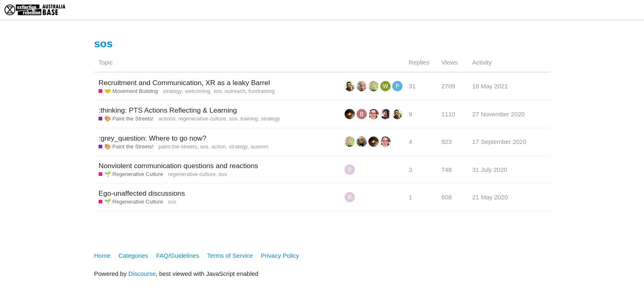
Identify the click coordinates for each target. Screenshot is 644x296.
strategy (172, 91)
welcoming (198, 91)
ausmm (260, 147)
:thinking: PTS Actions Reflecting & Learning (168, 110)
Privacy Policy (280, 256)
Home (102, 256)
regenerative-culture (202, 119)
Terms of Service (230, 256)
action (219, 147)
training (249, 119)
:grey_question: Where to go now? (152, 138)
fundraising (262, 91)
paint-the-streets (178, 147)
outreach (235, 91)
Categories (133, 256)
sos (217, 91)
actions (167, 119)
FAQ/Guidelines (178, 256)
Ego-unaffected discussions (142, 193)
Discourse (142, 274)
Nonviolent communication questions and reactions (178, 166)
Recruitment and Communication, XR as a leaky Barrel (184, 83)
